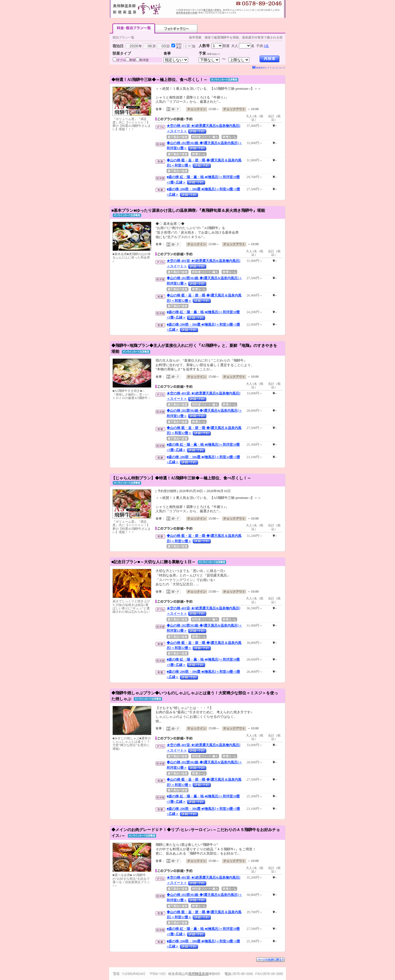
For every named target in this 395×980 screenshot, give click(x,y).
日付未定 (179, 46)
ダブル (121, 60)
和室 (133, 60)
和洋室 (144, 60)
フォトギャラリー (176, 28)
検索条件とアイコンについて (269, 68)
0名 (266, 46)
